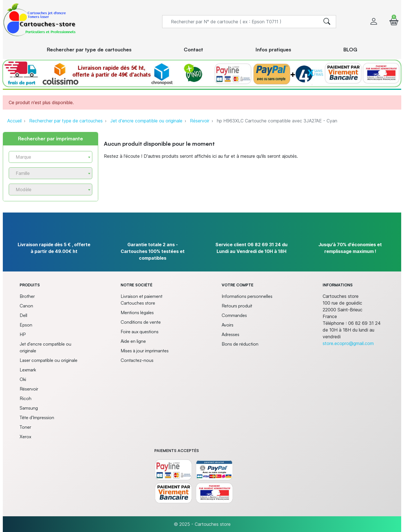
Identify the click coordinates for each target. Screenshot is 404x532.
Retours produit (237, 306)
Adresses (230, 334)
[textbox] (48, 157)
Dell (23, 315)
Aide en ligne (133, 341)
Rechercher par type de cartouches (66, 121)
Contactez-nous (137, 360)
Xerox (25, 437)
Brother (27, 296)
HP (23, 334)
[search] (327, 22)
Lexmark (28, 370)
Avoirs (228, 325)
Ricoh (26, 398)
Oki (23, 379)
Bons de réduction (240, 344)
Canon (26, 306)
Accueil (14, 121)
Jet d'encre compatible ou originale (146, 121)
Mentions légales (137, 312)
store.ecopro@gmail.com (348, 343)
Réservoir (200, 121)
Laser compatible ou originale (49, 360)
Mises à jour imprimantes (145, 351)
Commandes (234, 315)
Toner (25, 427)
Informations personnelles (247, 296)
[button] (394, 21)
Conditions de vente (141, 322)
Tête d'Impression (37, 417)
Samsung (29, 408)
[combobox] (50, 157)
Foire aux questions (140, 332)
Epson (26, 325)
